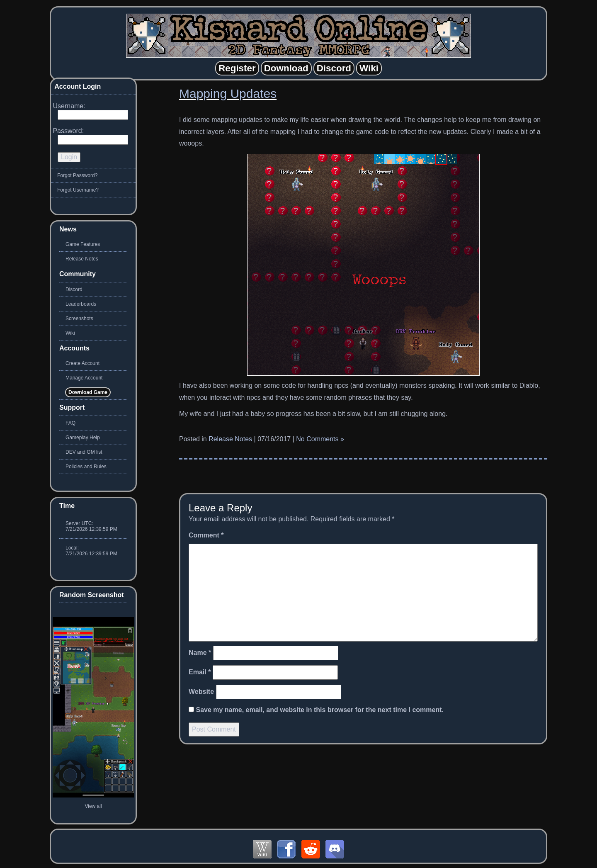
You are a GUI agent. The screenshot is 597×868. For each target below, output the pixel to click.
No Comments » (320, 439)
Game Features (83, 244)
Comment (206, 535)
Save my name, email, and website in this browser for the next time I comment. (320, 710)
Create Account (83, 363)
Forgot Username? (78, 190)
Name (200, 653)
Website (201, 692)
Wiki (70, 333)
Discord (74, 289)
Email (200, 672)
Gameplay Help (83, 438)
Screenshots (79, 319)
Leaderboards (81, 304)
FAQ (70, 423)
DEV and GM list (84, 452)
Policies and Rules (86, 467)
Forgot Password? (77, 175)
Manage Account (84, 378)
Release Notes (230, 439)
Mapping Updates (228, 94)
